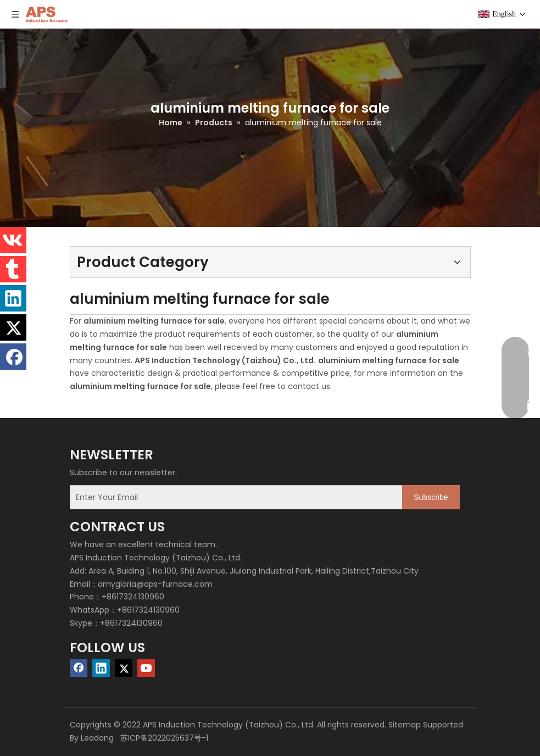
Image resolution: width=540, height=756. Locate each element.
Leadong (97, 738)
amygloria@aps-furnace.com (155, 584)
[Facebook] (79, 668)
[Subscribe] (431, 497)
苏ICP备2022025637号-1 (163, 738)
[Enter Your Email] (234, 497)
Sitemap (405, 725)
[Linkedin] (101, 668)
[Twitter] (124, 668)
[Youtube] (146, 668)
